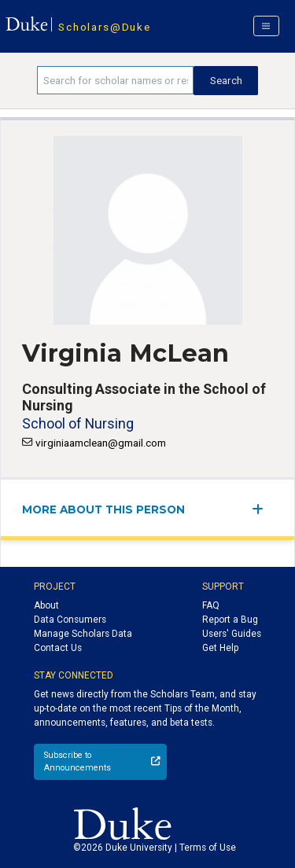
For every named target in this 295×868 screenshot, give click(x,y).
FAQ (211, 605)
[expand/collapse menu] (262, 509)
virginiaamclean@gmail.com (101, 443)
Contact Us (58, 648)
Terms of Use (208, 848)
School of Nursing (78, 423)
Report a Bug (230, 620)
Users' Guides (232, 634)
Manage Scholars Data (83, 634)
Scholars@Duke (104, 27)
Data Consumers (70, 620)
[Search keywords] (115, 80)
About (46, 605)
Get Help (220, 648)
